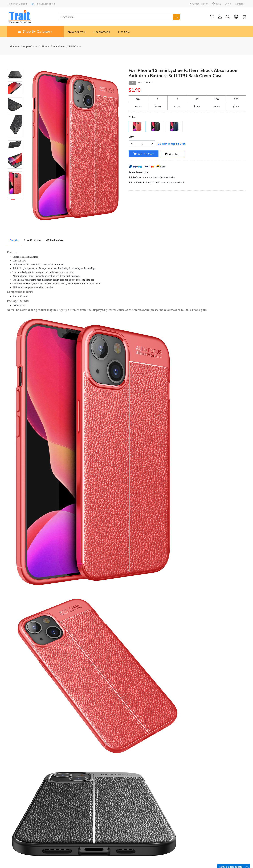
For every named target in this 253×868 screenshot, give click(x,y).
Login (228, 4)
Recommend (102, 32)
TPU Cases (75, 46)
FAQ (217, 4)
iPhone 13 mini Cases (53, 46)
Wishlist (172, 154)
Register (240, 4)
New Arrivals (77, 32)
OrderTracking (199, 4)
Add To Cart (143, 154)
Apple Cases (30, 46)
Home (15, 46)
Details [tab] (14, 240)
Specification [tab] (32, 240)
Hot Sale (124, 32)
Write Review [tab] (55, 240)
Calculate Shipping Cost (171, 144)
